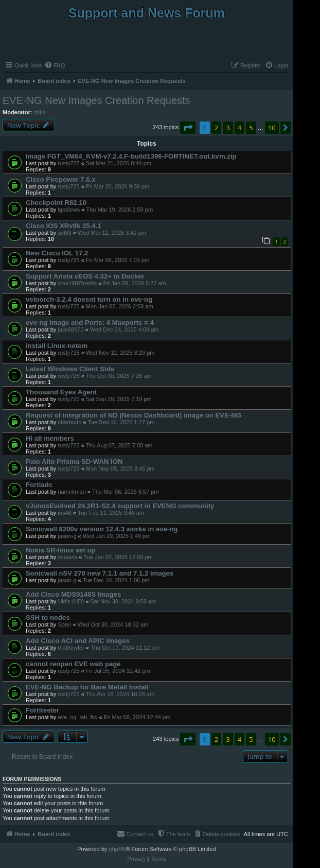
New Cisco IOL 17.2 (57, 253)
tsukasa (67, 557)
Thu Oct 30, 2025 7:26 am (119, 376)
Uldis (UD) (71, 601)
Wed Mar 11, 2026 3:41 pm (112, 233)
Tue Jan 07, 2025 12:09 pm (118, 557)
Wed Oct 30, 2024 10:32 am (113, 624)
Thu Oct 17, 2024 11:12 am (125, 648)
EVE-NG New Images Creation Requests (96, 100)
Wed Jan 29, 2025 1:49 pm (117, 536)
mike (40, 112)
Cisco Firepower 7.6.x (61, 179)
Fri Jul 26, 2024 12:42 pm (118, 671)
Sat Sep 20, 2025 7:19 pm (119, 399)
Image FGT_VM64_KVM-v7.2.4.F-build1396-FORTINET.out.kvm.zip (131, 156)
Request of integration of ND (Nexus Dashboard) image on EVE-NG (134, 415)
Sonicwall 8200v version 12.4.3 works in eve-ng (102, 529)
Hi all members (50, 438)
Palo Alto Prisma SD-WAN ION (74, 462)
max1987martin (77, 283)
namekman (72, 492)
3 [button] (228, 128)
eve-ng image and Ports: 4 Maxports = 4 (90, 323)
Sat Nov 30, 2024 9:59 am (123, 601)
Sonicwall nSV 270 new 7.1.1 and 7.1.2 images (100, 573)
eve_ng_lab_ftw (77, 717)
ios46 (64, 513)
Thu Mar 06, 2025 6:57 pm (126, 492)
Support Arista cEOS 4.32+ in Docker (85, 276)
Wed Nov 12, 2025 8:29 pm (120, 353)
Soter (64, 624)
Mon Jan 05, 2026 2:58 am (120, 306)
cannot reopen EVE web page (73, 664)
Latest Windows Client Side (70, 369)
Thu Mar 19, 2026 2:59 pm (119, 210)
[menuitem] (55, 65)
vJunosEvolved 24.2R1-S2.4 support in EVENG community (120, 506)
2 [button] (216, 128)
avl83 (64, 233)
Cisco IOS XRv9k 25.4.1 (64, 226)
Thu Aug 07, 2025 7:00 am (119, 445)
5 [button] (251, 128)
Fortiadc (39, 485)
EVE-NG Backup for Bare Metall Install (87, 687)
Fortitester (42, 710)
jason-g (67, 536)
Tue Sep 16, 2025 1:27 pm (121, 422)
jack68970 (70, 329)
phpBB (117, 849)
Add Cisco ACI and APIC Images (78, 641)
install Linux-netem (57, 346)
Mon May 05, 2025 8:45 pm (120, 468)
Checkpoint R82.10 (56, 203)
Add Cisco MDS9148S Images (73, 594)
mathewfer (71, 648)
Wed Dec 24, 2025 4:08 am (125, 329)
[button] (188, 128)
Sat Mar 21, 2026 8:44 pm (119, 163)
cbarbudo (69, 422)
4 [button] (239, 128)
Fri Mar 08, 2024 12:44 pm (137, 717)
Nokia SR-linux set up (61, 550)
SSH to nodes (48, 618)
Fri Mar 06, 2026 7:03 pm (118, 260)
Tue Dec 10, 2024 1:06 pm (116, 580)
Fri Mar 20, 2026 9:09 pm (118, 186)
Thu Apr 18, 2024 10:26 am (120, 694)
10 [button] (272, 128)
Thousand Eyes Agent (61, 392)
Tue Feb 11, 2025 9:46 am (111, 513)
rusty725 (68, 163)
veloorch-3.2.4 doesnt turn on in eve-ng (89, 299)
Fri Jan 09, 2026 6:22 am (134, 283)
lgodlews (69, 210)
